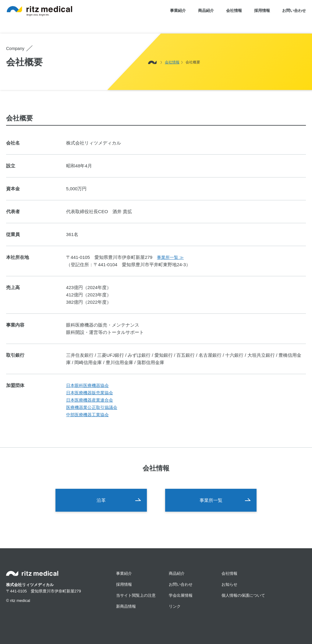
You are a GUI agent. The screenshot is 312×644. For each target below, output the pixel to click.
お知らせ (229, 584)
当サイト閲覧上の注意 (136, 595)
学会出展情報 (181, 595)
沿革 (101, 500)
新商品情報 (126, 606)
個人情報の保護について (243, 595)
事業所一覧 (211, 500)
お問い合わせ (294, 11)
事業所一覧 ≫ (170, 258)
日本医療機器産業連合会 (90, 400)
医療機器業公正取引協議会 (92, 408)
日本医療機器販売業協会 (90, 393)
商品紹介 (206, 11)
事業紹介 (178, 11)
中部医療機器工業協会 (87, 415)
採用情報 (262, 11)
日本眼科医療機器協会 (87, 386)
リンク (175, 606)
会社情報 (234, 11)
